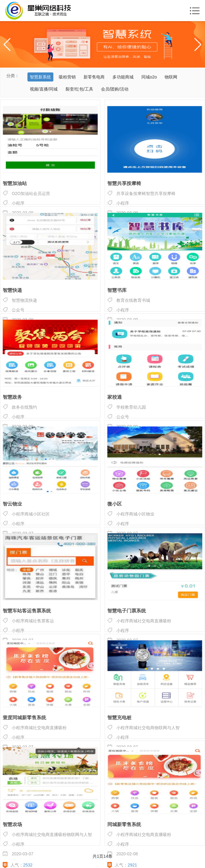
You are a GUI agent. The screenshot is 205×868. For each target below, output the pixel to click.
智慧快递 (12, 290)
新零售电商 (94, 77)
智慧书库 (117, 290)
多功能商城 (123, 77)
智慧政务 (12, 397)
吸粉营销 (67, 77)
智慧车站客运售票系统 (27, 611)
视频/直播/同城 (44, 89)
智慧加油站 (15, 183)
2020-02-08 (123, 854)
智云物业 (12, 504)
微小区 (115, 504)
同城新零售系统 (124, 825)
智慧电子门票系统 (127, 611)
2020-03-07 (18, 854)
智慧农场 (12, 825)
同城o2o (149, 77)
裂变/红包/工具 (79, 89)
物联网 (171, 77)
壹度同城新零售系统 (24, 718)
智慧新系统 (40, 77)
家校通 (115, 397)
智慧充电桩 (119, 718)
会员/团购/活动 (115, 89)
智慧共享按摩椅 (124, 183)
